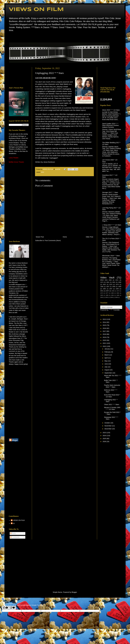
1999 (120, 282)
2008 (112, 297)
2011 (117, 280)
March (107, 355)
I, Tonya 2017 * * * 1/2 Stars (112, 225)
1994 (112, 295)
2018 (105, 334)
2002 (104, 285)
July (106, 367)
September (108, 373)
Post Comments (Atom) (53, 240)
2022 (43, 172)
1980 (112, 293)
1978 (111, 285)
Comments (15, 537)
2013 (105, 319)
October (107, 423)
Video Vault (107, 278)
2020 (105, 340)
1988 (114, 287)
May (106, 361)
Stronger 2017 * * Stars (110, 192)
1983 (102, 295)
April (106, 358)
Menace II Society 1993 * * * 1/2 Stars (112, 408)
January (107, 349)
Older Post (89, 237)
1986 (102, 287)
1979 (117, 285)
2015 (105, 325)
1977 (107, 293)
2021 (105, 343)
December (108, 429)
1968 (113, 291)
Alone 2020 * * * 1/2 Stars (111, 110)
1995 (104, 289)
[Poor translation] (12, 608)
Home (9, 37)
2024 (105, 436)
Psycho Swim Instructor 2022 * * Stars (112, 386)
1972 (118, 291)
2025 (105, 439)
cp (14, 523)
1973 (102, 293)
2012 (102, 280)
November (108, 426)
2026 (105, 441)
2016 (105, 328)
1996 (118, 295)
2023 (105, 433)
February (108, 352)
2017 (105, 331)
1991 (114, 282)
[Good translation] (5, 608)
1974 (102, 282)
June (106, 364)
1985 (107, 295)
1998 (117, 289)
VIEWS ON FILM (36, 10)
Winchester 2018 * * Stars (111, 256)
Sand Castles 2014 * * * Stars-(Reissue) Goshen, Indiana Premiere (111, 125)
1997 (111, 289)
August (107, 370)
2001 (102, 291)
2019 (105, 337)
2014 (105, 322)
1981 (108, 282)
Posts (13, 533)
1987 (108, 287)
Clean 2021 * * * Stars (112, 404)
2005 (107, 297)
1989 (120, 287)
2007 (107, 291)
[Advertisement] (19, 75)
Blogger (74, 592)
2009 (116, 297)
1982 (118, 293)
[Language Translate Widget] (111, 307)
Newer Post (40, 237)
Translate (114, 310)
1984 (110, 280)
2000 (102, 297)
